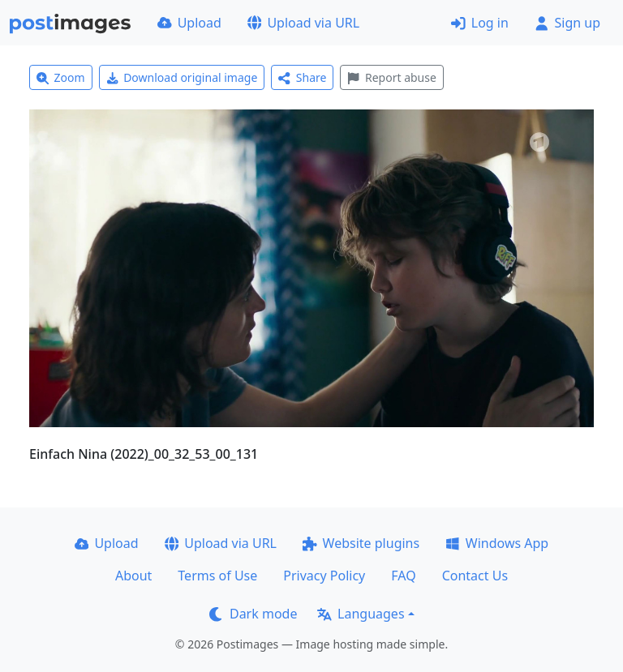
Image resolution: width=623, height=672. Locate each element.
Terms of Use (217, 576)
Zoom (61, 77)
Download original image (182, 77)
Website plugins (361, 543)
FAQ (403, 576)
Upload (189, 23)
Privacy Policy (324, 576)
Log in (480, 23)
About (133, 576)
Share (302, 77)
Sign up (567, 23)
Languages (361, 614)
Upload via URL (303, 23)
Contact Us (475, 576)
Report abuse (391, 77)
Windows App (497, 543)
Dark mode (253, 614)
